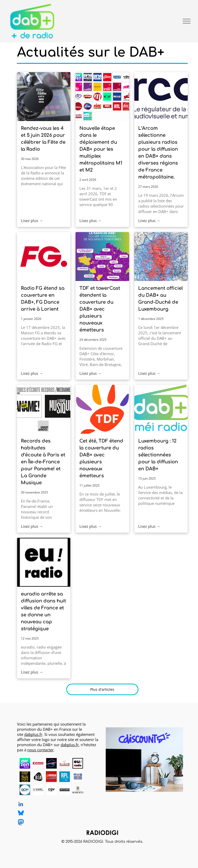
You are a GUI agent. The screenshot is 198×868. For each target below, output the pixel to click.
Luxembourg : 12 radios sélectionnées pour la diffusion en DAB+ (158, 455)
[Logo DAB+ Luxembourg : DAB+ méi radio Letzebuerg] (161, 409)
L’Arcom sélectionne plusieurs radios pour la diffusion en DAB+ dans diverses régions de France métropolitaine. (158, 153)
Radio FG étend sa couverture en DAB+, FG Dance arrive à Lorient (43, 299)
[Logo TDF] (102, 409)
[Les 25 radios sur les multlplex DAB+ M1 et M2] (102, 97)
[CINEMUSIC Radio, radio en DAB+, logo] (51, 763)
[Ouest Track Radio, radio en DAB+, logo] (25, 776)
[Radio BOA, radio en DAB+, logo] (38, 776)
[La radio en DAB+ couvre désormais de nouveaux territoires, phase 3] (102, 257)
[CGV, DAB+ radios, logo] (51, 790)
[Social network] (21, 814)
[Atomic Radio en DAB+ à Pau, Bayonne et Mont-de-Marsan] (38, 763)
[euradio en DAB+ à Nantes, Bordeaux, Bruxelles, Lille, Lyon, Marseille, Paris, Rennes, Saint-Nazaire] (44, 562)
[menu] (187, 21)
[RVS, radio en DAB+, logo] (78, 776)
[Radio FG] (44, 257)
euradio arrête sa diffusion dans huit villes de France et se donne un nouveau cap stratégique (43, 611)
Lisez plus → (32, 220)
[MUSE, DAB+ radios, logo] (65, 790)
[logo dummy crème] (91, 763)
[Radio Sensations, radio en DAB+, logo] (51, 776)
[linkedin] (21, 805)
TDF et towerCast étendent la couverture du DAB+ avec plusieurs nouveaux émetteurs (100, 309)
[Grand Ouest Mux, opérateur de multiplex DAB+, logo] (25, 790)
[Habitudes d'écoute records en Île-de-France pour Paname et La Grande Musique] (44, 409)
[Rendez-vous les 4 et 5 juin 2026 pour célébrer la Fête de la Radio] (44, 97)
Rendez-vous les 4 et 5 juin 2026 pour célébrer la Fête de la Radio (43, 139)
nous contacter (40, 750)
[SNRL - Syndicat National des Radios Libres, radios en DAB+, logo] (38, 790)
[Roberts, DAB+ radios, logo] (78, 790)
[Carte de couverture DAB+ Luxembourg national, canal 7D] (161, 257)
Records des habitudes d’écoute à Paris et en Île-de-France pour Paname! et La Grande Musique (43, 462)
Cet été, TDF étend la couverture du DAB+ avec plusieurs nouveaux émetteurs (101, 458)
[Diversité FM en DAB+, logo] (65, 763)
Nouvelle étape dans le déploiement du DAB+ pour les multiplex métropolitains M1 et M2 (101, 149)
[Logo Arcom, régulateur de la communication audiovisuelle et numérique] (161, 97)
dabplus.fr (33, 734)
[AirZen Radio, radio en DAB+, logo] (25, 763)
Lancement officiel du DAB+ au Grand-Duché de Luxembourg (160, 299)
